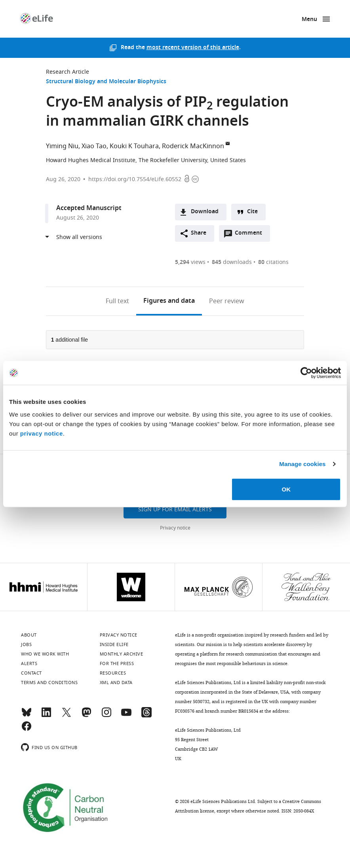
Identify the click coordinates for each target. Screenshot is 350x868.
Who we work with (45, 654)
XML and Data (116, 683)
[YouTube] (126, 716)
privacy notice (42, 433)
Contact (31, 673)
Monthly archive (122, 654)
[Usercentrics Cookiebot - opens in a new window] (306, 373)
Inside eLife (114, 644)
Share (199, 233)
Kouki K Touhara (134, 146)
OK (286, 489)
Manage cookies (302, 464)
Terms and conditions (49, 683)
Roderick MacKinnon (193, 146)
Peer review (227, 301)
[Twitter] (67, 716)
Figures (169, 301)
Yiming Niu (62, 146)
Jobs (26, 644)
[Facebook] (27, 730)
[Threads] (146, 716)
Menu (309, 20)
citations (273, 262)
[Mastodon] (86, 716)
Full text (117, 301)
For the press (117, 663)
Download (205, 212)
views (190, 262)
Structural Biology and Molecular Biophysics (106, 82)
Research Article (68, 72)
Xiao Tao (94, 146)
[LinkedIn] (46, 716)
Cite (252, 212)
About (29, 635)
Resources (113, 673)
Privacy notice (175, 528)
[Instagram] (107, 716)
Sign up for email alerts (175, 510)
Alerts (29, 663)
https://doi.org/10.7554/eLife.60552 (135, 179)
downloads (232, 262)
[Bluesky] (27, 716)
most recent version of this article (193, 48)
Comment (251, 235)
